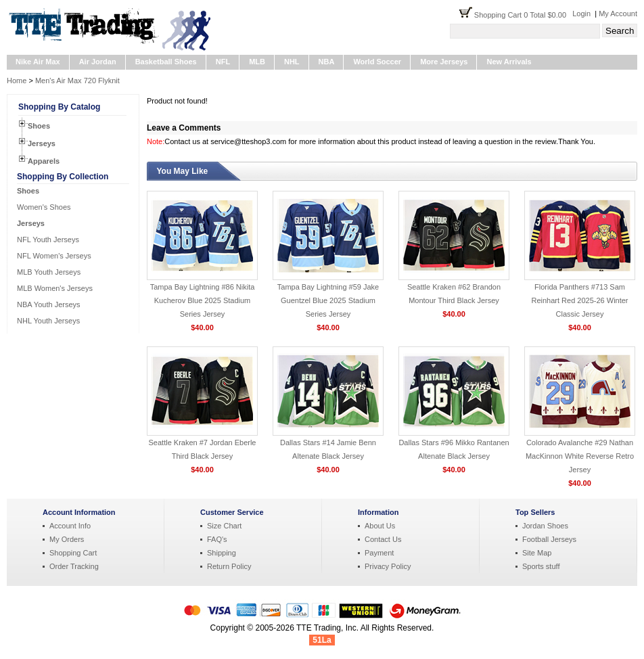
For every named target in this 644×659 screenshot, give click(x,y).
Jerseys (42, 143)
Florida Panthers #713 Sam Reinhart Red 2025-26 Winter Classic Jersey (579, 300)
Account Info (70, 526)
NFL (223, 62)
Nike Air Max (38, 62)
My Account (618, 14)
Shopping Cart (73, 553)
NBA (327, 62)
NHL (292, 62)
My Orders (67, 539)
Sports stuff (541, 566)
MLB (257, 62)
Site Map (537, 553)
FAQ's (217, 539)
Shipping (222, 553)
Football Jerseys (549, 539)
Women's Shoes (44, 207)
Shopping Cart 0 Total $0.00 (523, 15)
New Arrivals (509, 62)
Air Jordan (98, 62)
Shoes (39, 126)
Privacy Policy (388, 566)
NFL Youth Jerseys (48, 240)
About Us (380, 526)
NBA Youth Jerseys (49, 304)
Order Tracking (74, 566)
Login (581, 14)
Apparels (44, 161)
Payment (379, 553)
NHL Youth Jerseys (48, 321)
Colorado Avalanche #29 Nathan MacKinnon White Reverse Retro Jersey (580, 456)
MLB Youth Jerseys (49, 272)
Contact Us (383, 539)
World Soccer (377, 62)
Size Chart (224, 526)
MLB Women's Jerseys (55, 288)
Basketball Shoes (166, 62)
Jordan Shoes (545, 526)
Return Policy (229, 566)
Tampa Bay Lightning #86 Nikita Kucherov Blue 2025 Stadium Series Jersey (203, 300)
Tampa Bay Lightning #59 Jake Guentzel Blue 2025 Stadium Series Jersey (328, 300)
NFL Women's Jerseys (54, 256)
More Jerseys (444, 62)
